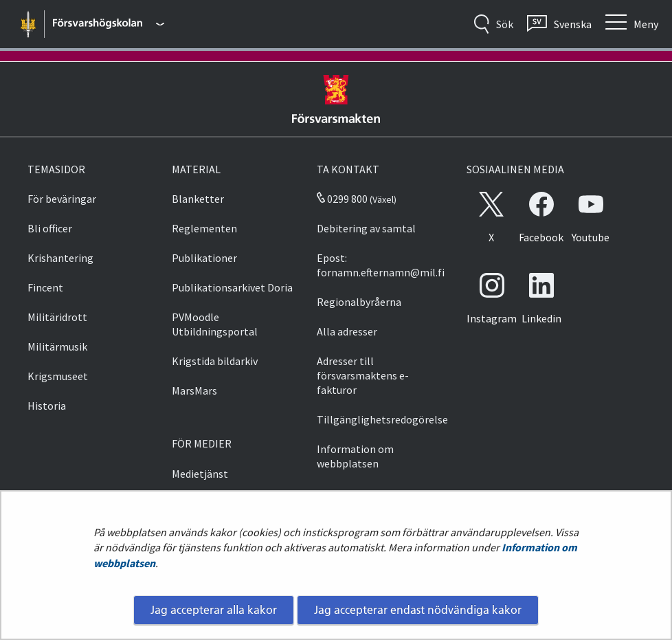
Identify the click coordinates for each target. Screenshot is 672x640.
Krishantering (60, 258)
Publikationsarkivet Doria (232, 287)
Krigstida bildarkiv (215, 361)
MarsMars (194, 390)
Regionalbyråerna (359, 302)
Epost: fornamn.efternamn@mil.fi (381, 265)
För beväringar (62, 199)
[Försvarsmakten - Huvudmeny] (109, 24)
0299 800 (342, 199)
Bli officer (50, 228)
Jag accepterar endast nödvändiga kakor (418, 610)
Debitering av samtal (366, 228)
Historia (47, 406)
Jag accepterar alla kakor (214, 610)
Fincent (45, 287)
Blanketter (198, 199)
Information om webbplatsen (355, 456)
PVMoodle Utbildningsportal (215, 324)
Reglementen (204, 228)
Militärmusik (57, 346)
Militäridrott (57, 317)
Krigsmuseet (58, 376)
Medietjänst (200, 474)
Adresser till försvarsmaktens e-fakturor (363, 375)
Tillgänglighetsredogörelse (382, 419)
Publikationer (204, 258)
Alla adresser (347, 331)
